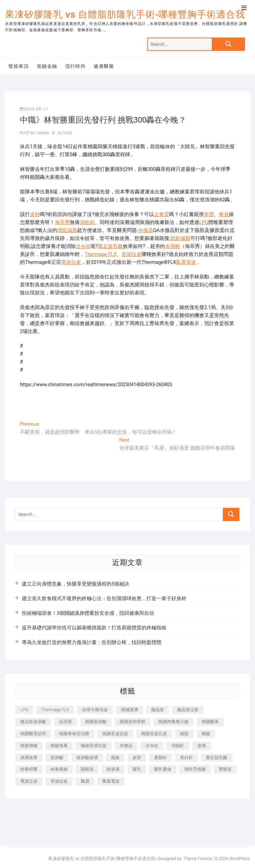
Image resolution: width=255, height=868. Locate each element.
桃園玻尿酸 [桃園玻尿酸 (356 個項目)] (96, 722)
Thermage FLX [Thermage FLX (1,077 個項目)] (55, 710)
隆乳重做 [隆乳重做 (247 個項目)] (163, 769)
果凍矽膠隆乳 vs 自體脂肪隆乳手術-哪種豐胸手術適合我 (125, 14)
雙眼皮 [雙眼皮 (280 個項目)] (225, 769)
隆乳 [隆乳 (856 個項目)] (137, 769)
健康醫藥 (104, 66)
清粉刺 (87, 222)
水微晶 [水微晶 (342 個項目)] (126, 746)
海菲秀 (62, 222)
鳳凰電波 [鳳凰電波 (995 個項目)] (111, 781)
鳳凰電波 (186, 262)
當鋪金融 (47, 66)
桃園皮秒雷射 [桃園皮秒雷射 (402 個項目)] (132, 722)
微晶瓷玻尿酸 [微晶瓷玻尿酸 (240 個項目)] (33, 722)
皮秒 (35, 214)
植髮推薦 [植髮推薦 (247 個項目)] (59, 746)
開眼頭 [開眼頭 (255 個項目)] (87, 769)
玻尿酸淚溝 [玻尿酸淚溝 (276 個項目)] (87, 758)
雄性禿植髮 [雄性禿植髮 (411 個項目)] (195, 769)
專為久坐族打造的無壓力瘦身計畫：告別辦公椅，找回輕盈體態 (92, 642)
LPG (204, 222)
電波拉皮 (71, 262)
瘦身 (224, 214)
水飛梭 (172, 246)
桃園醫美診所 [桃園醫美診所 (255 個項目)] (33, 734)
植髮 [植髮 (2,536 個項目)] (206, 734)
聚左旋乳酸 (110, 246)
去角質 (162, 214)
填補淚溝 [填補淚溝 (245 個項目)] (129, 710)
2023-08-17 (34, 109)
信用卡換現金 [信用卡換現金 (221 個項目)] (95, 710)
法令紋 (83, 246)
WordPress (240, 859)
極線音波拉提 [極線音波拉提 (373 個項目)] (94, 746)
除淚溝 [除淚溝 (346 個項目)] (113, 769)
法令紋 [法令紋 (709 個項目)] (152, 746)
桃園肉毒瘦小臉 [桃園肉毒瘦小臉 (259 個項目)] (173, 722)
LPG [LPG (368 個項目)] (24, 710)
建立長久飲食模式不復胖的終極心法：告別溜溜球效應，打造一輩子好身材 (104, 598)
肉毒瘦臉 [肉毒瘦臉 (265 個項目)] (59, 769)
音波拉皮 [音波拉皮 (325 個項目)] (59, 781)
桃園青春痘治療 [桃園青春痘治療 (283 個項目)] (74, 734)
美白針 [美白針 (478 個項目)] (186, 758)
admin (42, 133)
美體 (209, 214)
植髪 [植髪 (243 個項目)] (184, 734)
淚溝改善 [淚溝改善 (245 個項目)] (29, 758)
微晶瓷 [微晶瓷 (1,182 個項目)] (158, 710)
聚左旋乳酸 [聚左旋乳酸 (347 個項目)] (217, 758)
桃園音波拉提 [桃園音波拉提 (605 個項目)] (115, 734)
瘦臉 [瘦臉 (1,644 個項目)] (115, 758)
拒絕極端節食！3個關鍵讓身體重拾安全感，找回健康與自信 (88, 613)
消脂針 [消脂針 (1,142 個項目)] (178, 746)
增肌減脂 (67, 230)
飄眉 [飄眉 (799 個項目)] (85, 781)
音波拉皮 (131, 254)
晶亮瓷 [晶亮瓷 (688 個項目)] (66, 722)
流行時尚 (76, 66)
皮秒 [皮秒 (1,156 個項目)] (137, 758)
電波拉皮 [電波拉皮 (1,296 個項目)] (29, 781)
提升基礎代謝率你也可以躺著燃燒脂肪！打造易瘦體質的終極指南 (94, 628)
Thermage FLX (101, 254)
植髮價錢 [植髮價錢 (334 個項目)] (29, 746)
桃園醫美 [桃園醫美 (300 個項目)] (210, 722)
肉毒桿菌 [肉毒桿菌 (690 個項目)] (29, 769)
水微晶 (146, 230)
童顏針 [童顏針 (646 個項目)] (161, 758)
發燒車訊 (19, 66)
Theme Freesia (197, 859)
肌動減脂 (180, 238)
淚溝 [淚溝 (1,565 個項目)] (202, 746)
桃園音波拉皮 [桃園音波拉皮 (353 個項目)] (154, 734)
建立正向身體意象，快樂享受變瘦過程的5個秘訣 (76, 584)
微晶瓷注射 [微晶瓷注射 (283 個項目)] (188, 710)
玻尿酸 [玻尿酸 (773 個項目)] (57, 758)
